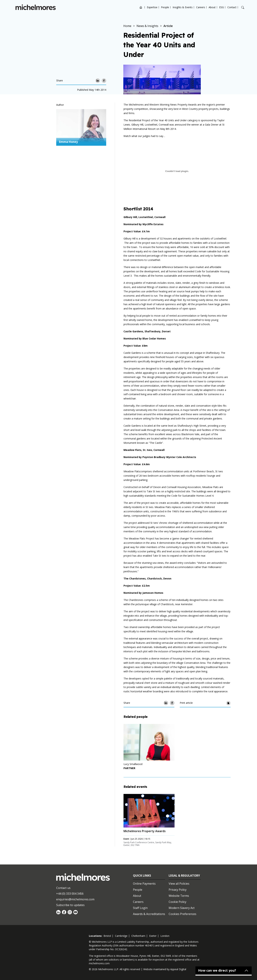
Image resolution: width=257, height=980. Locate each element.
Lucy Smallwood (133, 764)
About (212, 7)
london (165, 936)
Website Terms (179, 896)
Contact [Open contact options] (232, 7)
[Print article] (228, 703)
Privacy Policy (178, 890)
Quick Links (142, 876)
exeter (153, 936)
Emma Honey (68, 142)
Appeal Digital (178, 969)
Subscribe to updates (70, 905)
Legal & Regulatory (184, 876)
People (165, 7)
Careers (201, 7)
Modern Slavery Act (182, 908)
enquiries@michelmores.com (75, 899)
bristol (107, 936)
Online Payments (144, 884)
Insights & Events (183, 7)
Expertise (152, 7)
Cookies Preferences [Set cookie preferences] (182, 914)
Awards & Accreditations (149, 914)
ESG (221, 7)
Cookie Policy (177, 902)
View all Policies (179, 884)
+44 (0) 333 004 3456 (70, 894)
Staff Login (140, 908)
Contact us (63, 888)
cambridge (121, 936)
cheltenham (138, 936)
